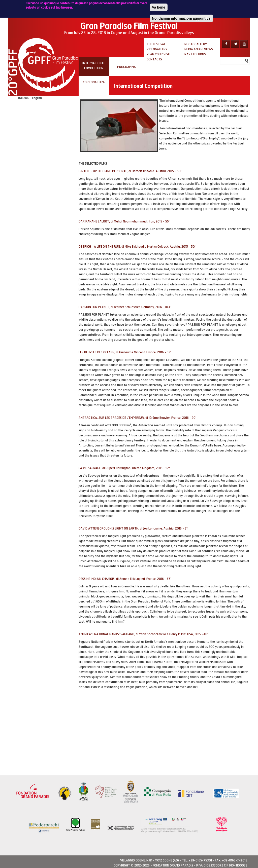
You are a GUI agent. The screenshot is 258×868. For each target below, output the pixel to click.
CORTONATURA (94, 82)
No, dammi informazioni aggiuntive (181, 18)
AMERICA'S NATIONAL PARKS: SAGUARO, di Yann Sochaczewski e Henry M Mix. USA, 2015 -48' (143, 634)
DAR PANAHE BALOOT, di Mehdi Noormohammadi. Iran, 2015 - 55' (124, 221)
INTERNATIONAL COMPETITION (94, 66)
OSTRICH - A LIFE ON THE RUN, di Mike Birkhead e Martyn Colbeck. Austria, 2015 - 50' (137, 247)
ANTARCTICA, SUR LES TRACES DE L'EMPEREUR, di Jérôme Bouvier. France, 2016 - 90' (137, 418)
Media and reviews (199, 49)
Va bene (159, 7)
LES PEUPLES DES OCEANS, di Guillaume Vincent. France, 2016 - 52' (125, 352)
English (37, 98)
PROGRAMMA (126, 67)
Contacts (154, 59)
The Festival (156, 44)
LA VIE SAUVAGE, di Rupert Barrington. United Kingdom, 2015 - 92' (124, 468)
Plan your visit (159, 54)
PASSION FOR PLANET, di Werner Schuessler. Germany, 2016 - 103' (125, 307)
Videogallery (157, 49)
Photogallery (196, 44)
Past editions (195, 54)
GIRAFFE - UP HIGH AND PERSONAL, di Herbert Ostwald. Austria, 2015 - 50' (130, 171)
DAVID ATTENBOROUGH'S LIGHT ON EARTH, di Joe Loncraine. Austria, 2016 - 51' (133, 529)
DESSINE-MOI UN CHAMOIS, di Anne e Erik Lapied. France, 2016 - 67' (125, 579)
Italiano (23, 98)
